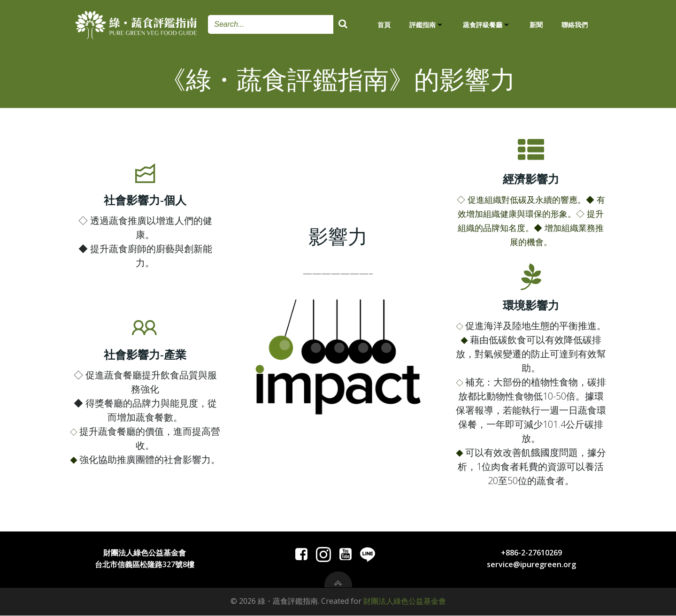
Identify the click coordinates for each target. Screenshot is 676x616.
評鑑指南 (427, 25)
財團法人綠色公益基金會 (405, 602)
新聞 (536, 25)
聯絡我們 (575, 25)
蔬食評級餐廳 (487, 25)
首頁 (384, 25)
